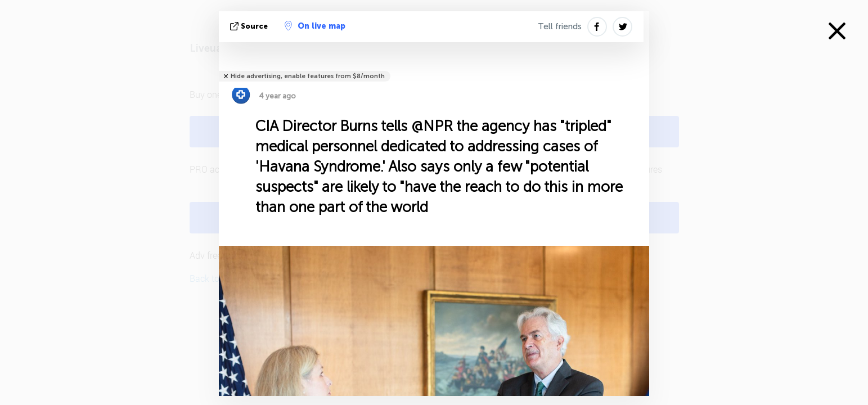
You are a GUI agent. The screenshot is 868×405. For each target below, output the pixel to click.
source (250, 26)
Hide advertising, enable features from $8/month (308, 76)
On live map (315, 26)
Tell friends (560, 26)
